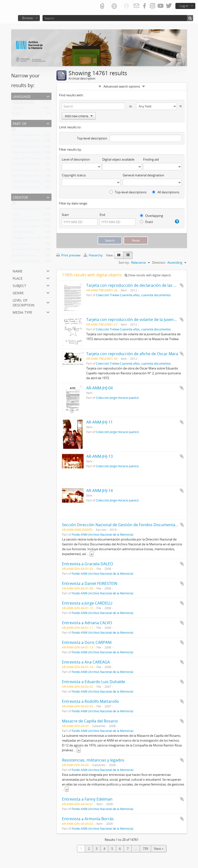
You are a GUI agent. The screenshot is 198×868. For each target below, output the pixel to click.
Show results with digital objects (148, 275)
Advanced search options (122, 86)
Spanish (18, 109)
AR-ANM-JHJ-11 (99, 422)
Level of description (24, 302)
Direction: (159, 262)
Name (18, 271)
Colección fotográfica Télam (32, 142)
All (14, 130)
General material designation (143, 175)
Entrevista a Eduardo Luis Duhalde (94, 682)
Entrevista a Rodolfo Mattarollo (90, 701)
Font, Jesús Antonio (26, 262)
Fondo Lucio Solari (26, 171)
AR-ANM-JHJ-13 (99, 456)
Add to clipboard (182, 285)
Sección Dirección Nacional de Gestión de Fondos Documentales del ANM (129, 525)
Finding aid (151, 159)
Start (65, 215)
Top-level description (92, 138)
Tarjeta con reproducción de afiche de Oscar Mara (132, 354)
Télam (17, 215)
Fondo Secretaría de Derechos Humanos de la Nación (51, 136)
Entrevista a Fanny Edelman (87, 799)
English (17, 115)
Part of (20, 123)
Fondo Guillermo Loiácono (31, 147)
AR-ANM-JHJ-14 (99, 491)
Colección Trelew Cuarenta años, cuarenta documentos (133, 295)
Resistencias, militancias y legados (93, 760)
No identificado (23, 233)
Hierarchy (94, 255)
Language (22, 96)
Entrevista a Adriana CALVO (87, 623)
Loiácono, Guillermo (27, 227)
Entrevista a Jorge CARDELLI (87, 603)
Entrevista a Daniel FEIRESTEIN (90, 583)
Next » (159, 849)
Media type (22, 312)
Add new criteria (79, 116)
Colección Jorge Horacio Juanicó (117, 398)
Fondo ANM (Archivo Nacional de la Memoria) (103, 534)
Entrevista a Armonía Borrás (88, 819)
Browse (27, 18)
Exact (146, 222)
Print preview (68, 255)
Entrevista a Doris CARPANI (87, 642)
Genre (18, 292)
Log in (184, 6)
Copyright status (74, 175)
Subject (19, 285)
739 (145, 849)
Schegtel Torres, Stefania (30, 239)
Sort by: (124, 262)
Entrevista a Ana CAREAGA (86, 662)
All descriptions (166, 192)
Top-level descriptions (128, 192)
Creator (20, 197)
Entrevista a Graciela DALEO (87, 564)
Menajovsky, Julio (25, 256)
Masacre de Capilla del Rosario (90, 721)
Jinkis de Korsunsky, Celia (30, 250)
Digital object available (118, 159)
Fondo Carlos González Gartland (35, 177)
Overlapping (151, 216)
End (102, 215)
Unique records (23, 103)
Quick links (126, 6)
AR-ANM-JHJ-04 (99, 388)
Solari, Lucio (21, 245)
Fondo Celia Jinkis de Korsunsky (35, 165)
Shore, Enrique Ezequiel (29, 221)
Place (18, 278)
